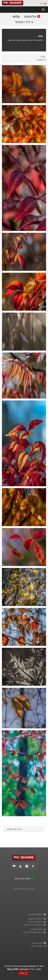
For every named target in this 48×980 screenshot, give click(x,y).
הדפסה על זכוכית (37, 922)
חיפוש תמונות (38, 929)
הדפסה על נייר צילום (35, 925)
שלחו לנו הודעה (22, 879)
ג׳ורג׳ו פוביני (24, 22)
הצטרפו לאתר (38, 946)
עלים (15, 17)
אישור (23, 973)
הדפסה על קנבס (37, 919)
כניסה (43, 4)
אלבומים (30, 17)
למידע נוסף (13, 969)
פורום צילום (39, 943)
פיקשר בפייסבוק (37, 914)
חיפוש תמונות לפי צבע (35, 932)
